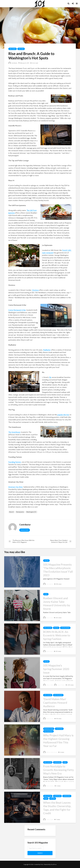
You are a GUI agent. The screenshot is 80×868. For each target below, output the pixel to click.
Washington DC (31, 512)
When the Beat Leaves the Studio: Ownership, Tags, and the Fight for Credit (57, 808)
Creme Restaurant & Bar (17, 310)
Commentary (67, 796)
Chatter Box (59, 729)
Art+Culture (48, 628)
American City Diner (16, 487)
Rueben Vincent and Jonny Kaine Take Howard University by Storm (57, 603)
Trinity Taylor (48, 819)
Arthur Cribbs (48, 685)
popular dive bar (63, 415)
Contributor (13, 63)
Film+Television (58, 695)
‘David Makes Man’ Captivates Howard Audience (55, 703)
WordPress (54, 864)
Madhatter (47, 350)
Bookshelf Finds (49, 729)
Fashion (56, 628)
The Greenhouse (14, 432)
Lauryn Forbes (60, 685)
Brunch (12, 512)
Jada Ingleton (48, 584)
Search (40, 853)
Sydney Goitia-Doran (51, 752)
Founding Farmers (15, 462)
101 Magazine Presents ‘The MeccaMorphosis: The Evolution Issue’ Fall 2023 (58, 570)
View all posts (25, 530)
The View (53, 799)
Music (46, 594)
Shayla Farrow (49, 719)
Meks (42, 864)
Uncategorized (65, 628)
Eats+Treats (13, 49)
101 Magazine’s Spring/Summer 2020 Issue (56, 669)
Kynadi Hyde (48, 618)
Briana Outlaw (49, 786)
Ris (50, 377)
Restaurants (20, 512)
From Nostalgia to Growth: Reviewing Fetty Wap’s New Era (58, 770)
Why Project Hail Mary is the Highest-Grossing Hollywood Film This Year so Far (58, 741)
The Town (21, 49)
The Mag (46, 561)
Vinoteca (35, 290)
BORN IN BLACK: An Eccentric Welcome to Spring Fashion (57, 635)
